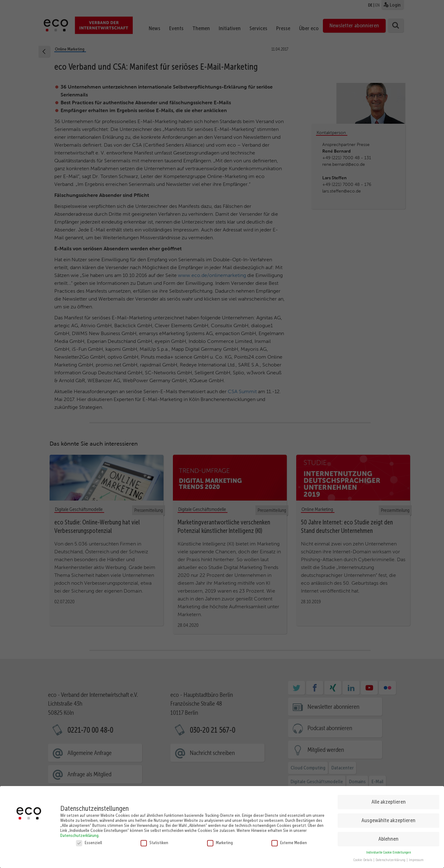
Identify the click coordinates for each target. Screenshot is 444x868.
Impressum (416, 860)
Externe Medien (289, 843)
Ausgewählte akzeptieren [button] (388, 820)
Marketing (220, 843)
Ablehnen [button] (388, 839)
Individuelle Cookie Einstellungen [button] (389, 852)
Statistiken (154, 843)
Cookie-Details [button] (363, 860)
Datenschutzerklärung (79, 835)
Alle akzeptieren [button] (389, 802)
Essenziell (89, 843)
